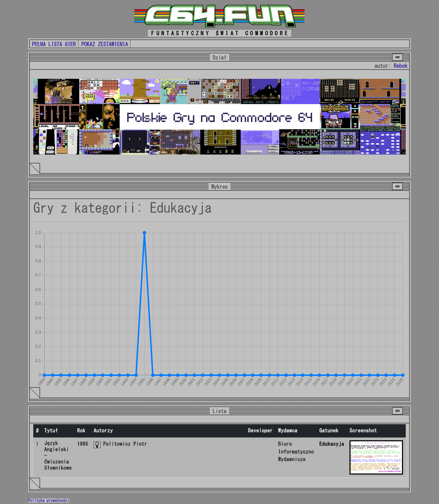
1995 (83, 444)
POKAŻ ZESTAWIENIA (105, 44)
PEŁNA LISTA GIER (54, 44)
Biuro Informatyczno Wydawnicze (296, 452)
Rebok (401, 66)
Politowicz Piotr (125, 444)
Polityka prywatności (49, 501)
